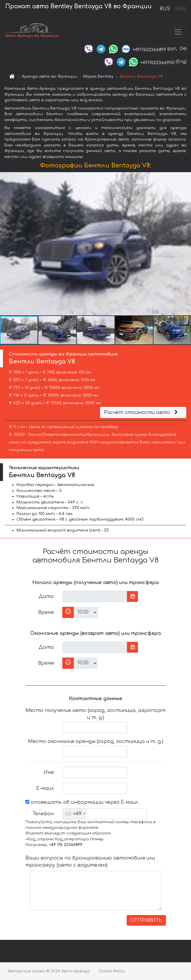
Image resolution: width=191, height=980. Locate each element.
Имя (49, 772)
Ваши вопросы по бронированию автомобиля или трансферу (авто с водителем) (90, 862)
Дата (46, 596)
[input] (95, 596)
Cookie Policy (112, 971)
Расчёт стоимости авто (142, 412)
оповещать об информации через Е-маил (82, 802)
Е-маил (45, 788)
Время (46, 612)
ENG (180, 9)
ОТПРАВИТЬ (146, 920)
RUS (165, 9)
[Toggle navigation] (178, 32)
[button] (186, 244)
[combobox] (75, 814)
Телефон (43, 814)
